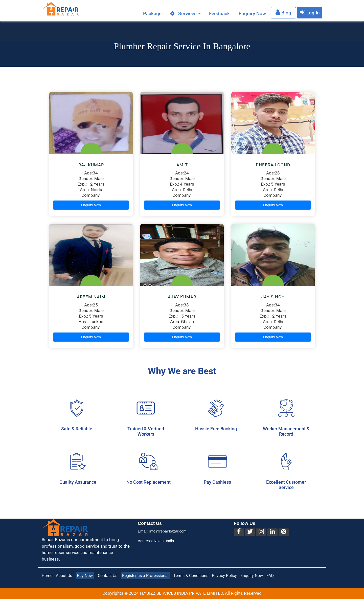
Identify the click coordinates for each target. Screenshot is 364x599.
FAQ (270, 575)
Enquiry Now (252, 13)
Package (152, 13)
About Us (64, 575)
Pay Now (85, 575)
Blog (283, 12)
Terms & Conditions (191, 575)
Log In (310, 12)
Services (185, 13)
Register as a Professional (145, 575)
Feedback (219, 13)
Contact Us (108, 575)
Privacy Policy (224, 575)
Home (47, 575)
